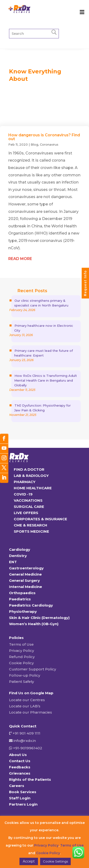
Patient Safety (21, 682)
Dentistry (18, 556)
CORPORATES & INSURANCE (40, 519)
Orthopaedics (22, 593)
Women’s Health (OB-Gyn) (34, 624)
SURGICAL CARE (29, 507)
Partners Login (23, 804)
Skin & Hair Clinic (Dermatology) (39, 618)
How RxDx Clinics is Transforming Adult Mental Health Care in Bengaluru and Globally (46, 380)
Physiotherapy (23, 611)
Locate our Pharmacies (30, 712)
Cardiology (20, 549)
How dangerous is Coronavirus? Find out (44, 137)
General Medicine (25, 574)
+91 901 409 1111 (26, 733)
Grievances (20, 773)
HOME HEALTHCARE (33, 488)
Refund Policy (22, 657)
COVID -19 (23, 494)
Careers (17, 786)
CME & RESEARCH (30, 525)
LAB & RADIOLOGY (31, 476)
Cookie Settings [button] (55, 861)
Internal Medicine (26, 587)
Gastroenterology (26, 568)
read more (20, 259)
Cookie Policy (21, 663)
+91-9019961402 (27, 748)
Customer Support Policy (33, 669)
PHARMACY (25, 482)
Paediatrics (20, 599)
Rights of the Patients (30, 779)
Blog (34, 144)
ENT (13, 562)
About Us (18, 755)
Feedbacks (20, 767)
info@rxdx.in (25, 741)
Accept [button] (29, 861)
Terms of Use (21, 644)
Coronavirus (49, 144)
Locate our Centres (27, 700)
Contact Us (20, 761)
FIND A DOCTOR (29, 469)
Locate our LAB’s (25, 706)
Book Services (23, 792)
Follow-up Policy (25, 675)
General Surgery (24, 580)
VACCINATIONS (28, 500)
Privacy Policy (21, 651)
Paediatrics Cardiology (31, 605)
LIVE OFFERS (26, 513)
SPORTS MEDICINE (31, 531)
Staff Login (20, 798)
